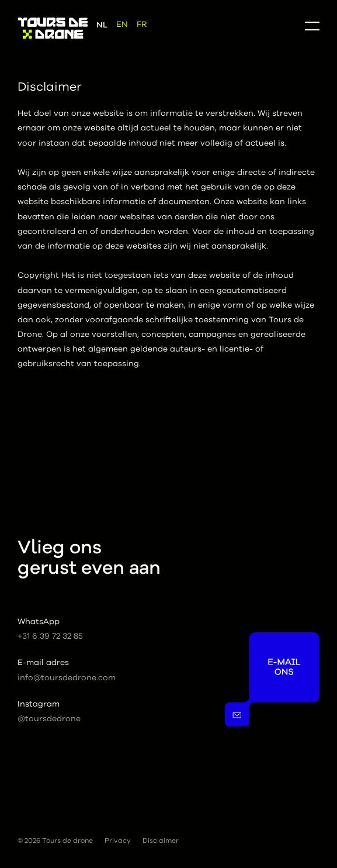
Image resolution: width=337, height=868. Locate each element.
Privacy (118, 841)
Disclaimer (161, 841)
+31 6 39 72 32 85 (50, 636)
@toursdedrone (49, 719)
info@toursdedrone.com (67, 678)
